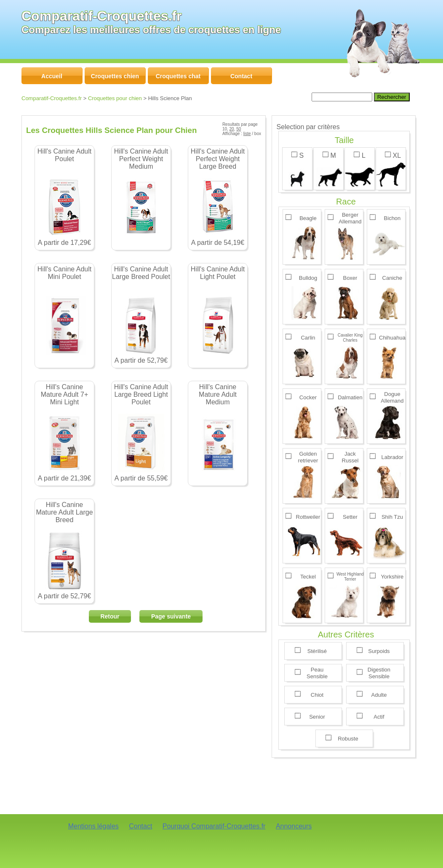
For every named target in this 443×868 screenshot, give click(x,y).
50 (239, 129)
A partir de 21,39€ (64, 433)
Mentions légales (93, 826)
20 (232, 129)
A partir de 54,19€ (218, 197)
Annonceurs (294, 826)
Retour (110, 616)
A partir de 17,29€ (64, 197)
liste (247, 134)
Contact (140, 826)
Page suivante (171, 616)
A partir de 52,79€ (141, 315)
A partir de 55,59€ (141, 433)
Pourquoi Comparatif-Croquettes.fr (214, 826)
